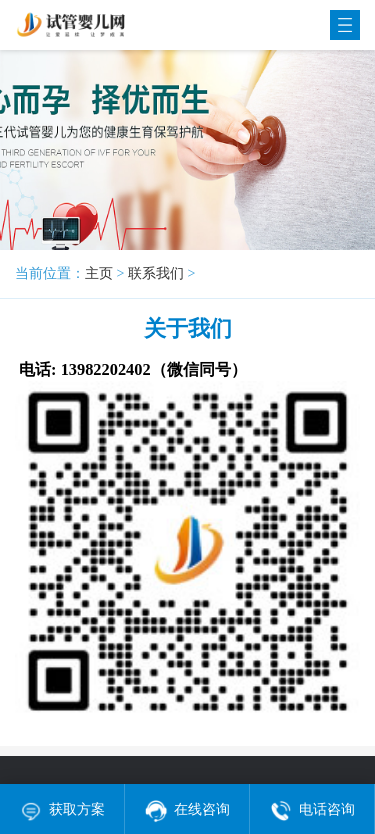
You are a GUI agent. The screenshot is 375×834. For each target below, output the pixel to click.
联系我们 (156, 273)
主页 (99, 273)
